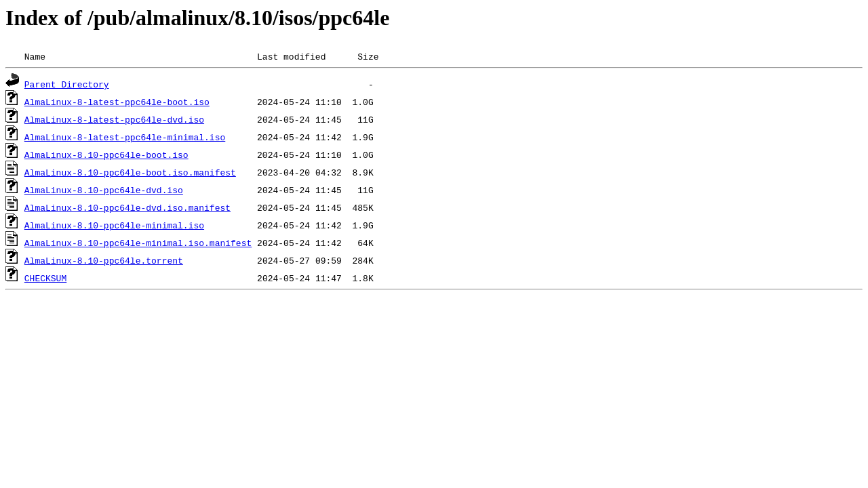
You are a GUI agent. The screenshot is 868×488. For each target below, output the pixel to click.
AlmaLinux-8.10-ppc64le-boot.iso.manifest (130, 172)
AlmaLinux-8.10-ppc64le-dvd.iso (104, 190)
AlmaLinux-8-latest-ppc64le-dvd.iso (114, 119)
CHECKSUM (45, 278)
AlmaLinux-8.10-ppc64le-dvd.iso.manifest (127, 207)
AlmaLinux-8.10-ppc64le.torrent (104, 260)
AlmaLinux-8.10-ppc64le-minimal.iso (114, 225)
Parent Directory (67, 84)
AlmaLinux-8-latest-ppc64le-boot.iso (117, 102)
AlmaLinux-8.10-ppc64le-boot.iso (106, 155)
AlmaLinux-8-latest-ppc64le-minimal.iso (125, 137)
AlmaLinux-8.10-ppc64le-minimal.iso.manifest (138, 243)
